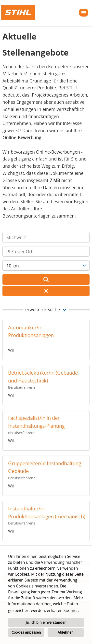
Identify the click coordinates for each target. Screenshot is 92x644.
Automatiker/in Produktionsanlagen (31, 332)
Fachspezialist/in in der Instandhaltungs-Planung (36, 422)
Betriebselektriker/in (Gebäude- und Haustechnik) (44, 377)
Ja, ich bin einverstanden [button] (46, 622)
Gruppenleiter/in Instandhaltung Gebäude (45, 467)
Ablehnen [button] (66, 632)
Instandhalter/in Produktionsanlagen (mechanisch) (47, 513)
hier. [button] (75, 610)
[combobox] (46, 265)
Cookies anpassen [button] (26, 632)
